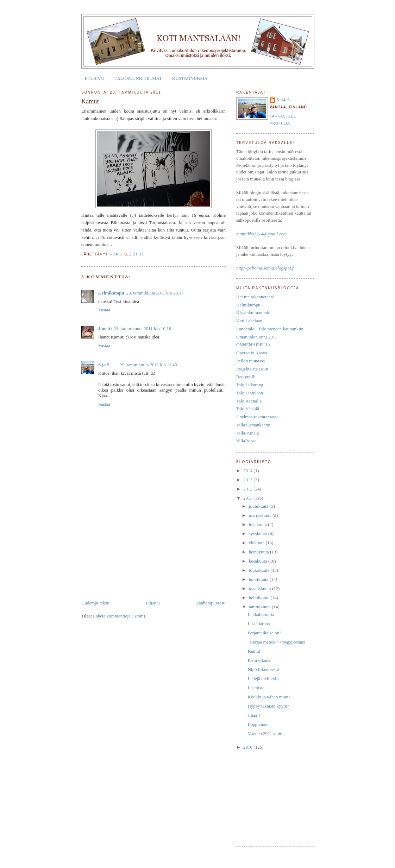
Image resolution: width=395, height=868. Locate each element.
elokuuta (257, 543)
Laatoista (256, 688)
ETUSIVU (95, 78)
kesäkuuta (259, 561)
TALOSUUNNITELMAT (138, 78)
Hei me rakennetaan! (255, 297)
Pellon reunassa (250, 361)
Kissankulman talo (253, 313)
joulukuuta (259, 506)
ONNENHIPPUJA (253, 345)
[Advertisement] (134, 550)
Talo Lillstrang (250, 385)
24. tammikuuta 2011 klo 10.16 (142, 328)
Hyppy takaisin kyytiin (268, 706)
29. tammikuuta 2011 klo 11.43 (149, 365)
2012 (248, 489)
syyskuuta (259, 534)
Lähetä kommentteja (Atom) (119, 616)
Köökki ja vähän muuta (269, 697)
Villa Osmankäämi (253, 425)
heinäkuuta (259, 552)
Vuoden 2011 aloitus (266, 733)
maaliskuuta (261, 588)
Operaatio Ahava (252, 353)
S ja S (104, 365)
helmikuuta (260, 598)
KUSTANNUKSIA (190, 78)
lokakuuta (259, 524)
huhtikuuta (259, 579)
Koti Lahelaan (249, 321)
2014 (248, 471)
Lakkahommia (261, 614)
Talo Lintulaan (250, 393)
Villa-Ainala (247, 433)
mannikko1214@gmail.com (261, 234)
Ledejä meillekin (263, 679)
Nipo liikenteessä (263, 669)
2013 (248, 480)
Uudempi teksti (95, 603)
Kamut (254, 651)
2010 (248, 747)
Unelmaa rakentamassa (257, 417)
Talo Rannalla (249, 401)
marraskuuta (261, 515)
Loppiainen (258, 724)
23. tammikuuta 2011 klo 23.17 (155, 293)
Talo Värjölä (248, 409)
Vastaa (104, 310)
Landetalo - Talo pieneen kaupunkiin (270, 329)
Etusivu (153, 603)
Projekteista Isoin (252, 369)
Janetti (105, 328)
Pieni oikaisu (259, 660)
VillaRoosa (246, 441)
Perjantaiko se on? (264, 633)
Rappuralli (246, 377)
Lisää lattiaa (259, 624)
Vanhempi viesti (211, 603)
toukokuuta (260, 570)
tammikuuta (260, 607)
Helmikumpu (111, 293)
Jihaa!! (254, 715)
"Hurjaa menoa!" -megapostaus (276, 642)
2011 (248, 498)
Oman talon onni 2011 (257, 337)
